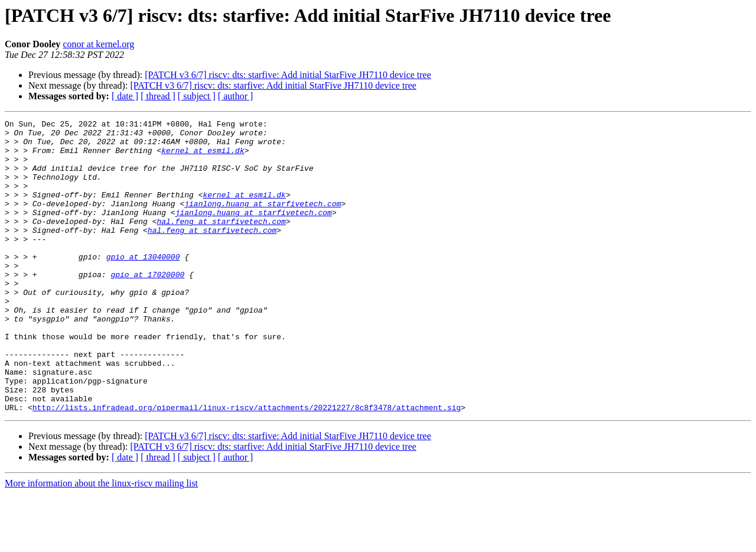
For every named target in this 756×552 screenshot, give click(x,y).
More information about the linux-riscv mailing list (101, 542)
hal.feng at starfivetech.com (221, 242)
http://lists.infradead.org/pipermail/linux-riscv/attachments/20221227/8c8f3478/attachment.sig (247, 466)
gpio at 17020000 (147, 306)
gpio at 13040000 (143, 285)
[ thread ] (158, 96)
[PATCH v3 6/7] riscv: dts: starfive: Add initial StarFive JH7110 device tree (288, 75)
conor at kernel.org (98, 44)
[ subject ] (197, 96)
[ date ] (125, 96)
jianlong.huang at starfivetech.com (263, 221)
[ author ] (236, 96)
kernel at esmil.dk (203, 157)
